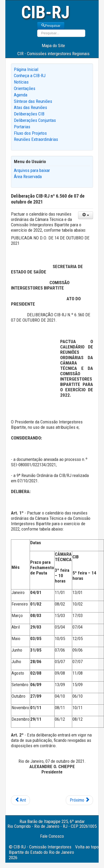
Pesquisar (51, 26)
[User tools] (86, 215)
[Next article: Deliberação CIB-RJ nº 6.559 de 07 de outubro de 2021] (79, 800)
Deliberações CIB (29, 114)
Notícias (21, 82)
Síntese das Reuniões (33, 101)
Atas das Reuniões (30, 107)
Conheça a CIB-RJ (30, 76)
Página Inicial (26, 69)
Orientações (25, 88)
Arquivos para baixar (32, 170)
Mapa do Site (53, 46)
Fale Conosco (52, 836)
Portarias (22, 127)
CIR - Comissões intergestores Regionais (53, 54)
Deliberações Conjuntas (35, 120)
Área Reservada (28, 176)
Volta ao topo (87, 847)
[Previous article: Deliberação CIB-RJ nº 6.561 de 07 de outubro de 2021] (20, 800)
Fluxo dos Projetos (30, 133)
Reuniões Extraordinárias (36, 139)
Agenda (21, 95)
